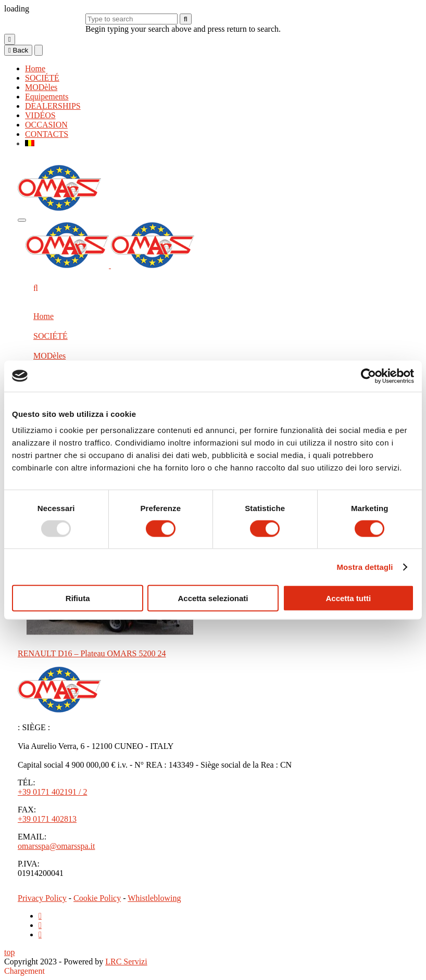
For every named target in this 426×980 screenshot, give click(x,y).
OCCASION (46, 125)
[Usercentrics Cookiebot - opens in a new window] (368, 376)
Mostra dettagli (365, 567)
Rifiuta (78, 598)
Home (35, 68)
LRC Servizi (126, 962)
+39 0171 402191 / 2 (52, 792)
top (9, 952)
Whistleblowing (154, 898)
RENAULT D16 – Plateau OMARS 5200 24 (92, 653)
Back (18, 50)
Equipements (47, 97)
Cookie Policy (97, 898)
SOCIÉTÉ (42, 78)
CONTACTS (47, 134)
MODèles (41, 87)
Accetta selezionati (213, 598)
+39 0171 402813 (47, 819)
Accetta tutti (348, 598)
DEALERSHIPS (53, 106)
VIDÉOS (40, 115)
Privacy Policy (42, 898)
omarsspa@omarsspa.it (56, 846)
